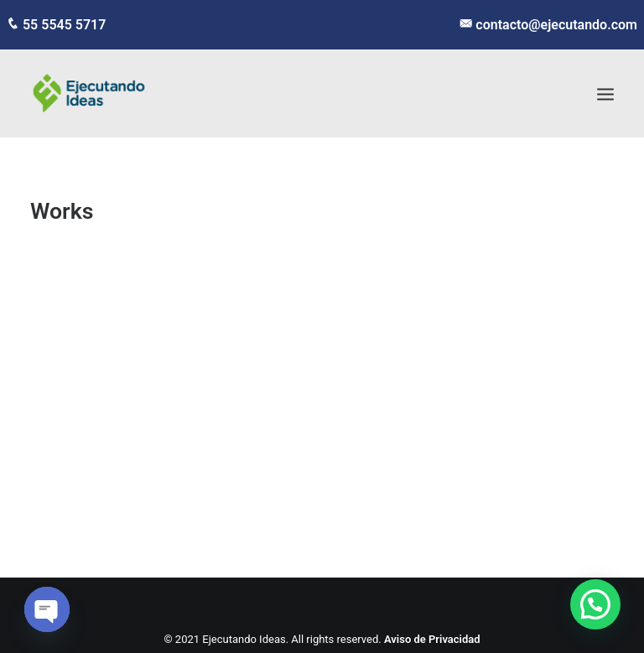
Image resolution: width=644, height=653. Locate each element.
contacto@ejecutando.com (555, 25)
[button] (595, 604)
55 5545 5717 (62, 25)
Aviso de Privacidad (432, 639)
